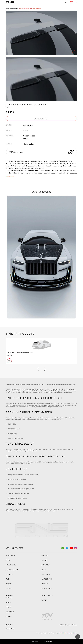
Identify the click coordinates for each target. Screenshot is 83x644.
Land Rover (47, 588)
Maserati (46, 574)
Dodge (9, 588)
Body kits (10, 556)
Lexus (44, 560)
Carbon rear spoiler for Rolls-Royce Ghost (20, 352)
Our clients (47, 595)
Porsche (46, 565)
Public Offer (10, 625)
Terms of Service (71, 633)
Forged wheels (10, 597)
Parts (9, 603)
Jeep (44, 570)
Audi (8, 579)
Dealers (10, 612)
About (9, 607)
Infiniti (45, 584)
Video (9, 617)
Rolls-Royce (12, 570)
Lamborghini (47, 579)
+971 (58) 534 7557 (15, 548)
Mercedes (11, 565)
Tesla (9, 584)
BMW (8, 560)
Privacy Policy (10, 629)
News (44, 600)
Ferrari (10, 574)
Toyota (45, 556)
